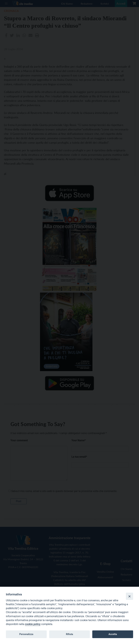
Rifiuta (69, 634)
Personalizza (26, 634)
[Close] (129, 596)
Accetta (113, 634)
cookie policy (33, 624)
